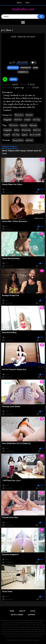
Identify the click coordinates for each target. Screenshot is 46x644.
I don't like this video (14, 63)
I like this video (10, 63)
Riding (17, 130)
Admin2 (13, 79)
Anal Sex (18, 120)
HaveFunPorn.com (16, 640)
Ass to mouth (35, 135)
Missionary (26, 130)
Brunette (29, 115)
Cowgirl (27, 120)
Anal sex (37, 130)
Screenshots (26, 68)
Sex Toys (36, 120)
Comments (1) (23, 72)
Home (12, 611)
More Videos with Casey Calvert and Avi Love (22, 152)
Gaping (25, 135)
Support (32, 615)
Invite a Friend (17, 615)
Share (35, 68)
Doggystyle (8, 120)
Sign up (19, 3)
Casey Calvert (18, 140)
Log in (27, 3)
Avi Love (29, 140)
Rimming (33, 125)
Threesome (19, 115)
